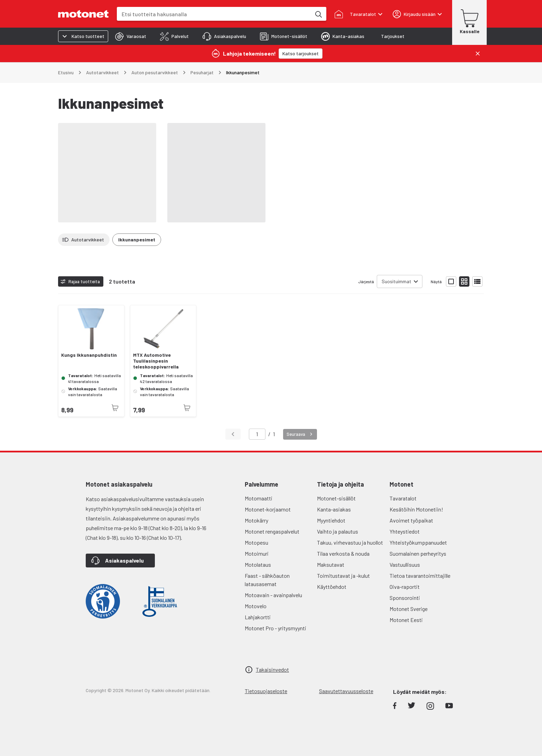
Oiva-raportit (405, 587)
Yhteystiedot (405, 531)
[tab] (131, 36)
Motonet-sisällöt (336, 498)
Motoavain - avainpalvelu (273, 595)
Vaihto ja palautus (338, 531)
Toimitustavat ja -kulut (343, 576)
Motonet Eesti (406, 620)
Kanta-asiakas (334, 509)
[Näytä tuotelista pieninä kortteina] (464, 281)
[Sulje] (478, 54)
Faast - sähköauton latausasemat (267, 580)
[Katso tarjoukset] (301, 54)
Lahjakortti (258, 617)
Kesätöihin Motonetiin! (416, 509)
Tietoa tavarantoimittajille (420, 576)
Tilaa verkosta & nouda (343, 553)
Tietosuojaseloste (266, 691)
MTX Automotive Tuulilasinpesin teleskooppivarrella (156, 361)
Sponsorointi (405, 598)
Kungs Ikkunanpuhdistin (89, 355)
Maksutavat (331, 564)
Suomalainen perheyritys (418, 553)
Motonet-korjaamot (268, 509)
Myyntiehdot (331, 520)
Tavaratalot (403, 498)
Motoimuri (257, 553)
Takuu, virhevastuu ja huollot (350, 542)
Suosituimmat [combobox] (396, 281)
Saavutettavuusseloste (346, 691)
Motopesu (256, 542)
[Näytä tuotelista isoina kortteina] (451, 281)
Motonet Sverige (409, 609)
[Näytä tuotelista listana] (477, 281)
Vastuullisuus (405, 564)
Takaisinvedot (272, 669)
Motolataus (258, 564)
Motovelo (256, 606)
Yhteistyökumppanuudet (418, 542)
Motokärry (256, 520)
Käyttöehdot (332, 587)
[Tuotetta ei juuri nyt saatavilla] (115, 408)
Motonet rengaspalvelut (272, 531)
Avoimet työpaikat (411, 520)
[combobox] (214, 14)
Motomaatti (259, 498)
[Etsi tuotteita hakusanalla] (318, 14)
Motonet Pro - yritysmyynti (275, 628)
